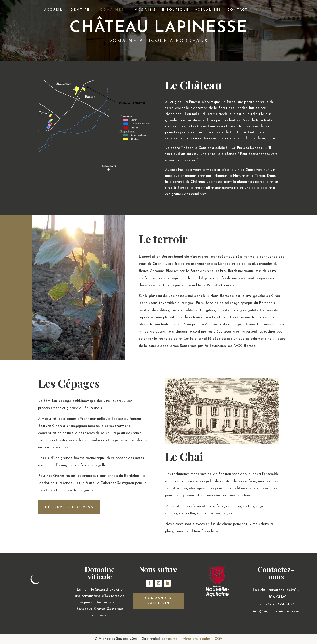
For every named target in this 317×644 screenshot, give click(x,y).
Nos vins (145, 10)
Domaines (112, 10)
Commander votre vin (158, 601)
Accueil (53, 10)
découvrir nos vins (69, 507)
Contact (238, 10)
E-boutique (175, 10)
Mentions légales (196, 639)
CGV (219, 639)
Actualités (208, 10)
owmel (173, 639)
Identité (79, 10)
